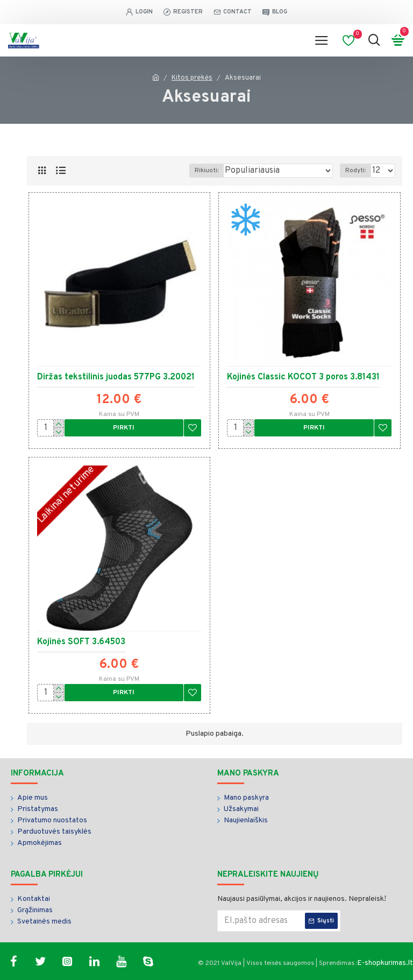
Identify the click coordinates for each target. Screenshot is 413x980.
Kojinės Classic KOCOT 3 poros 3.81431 (303, 377)
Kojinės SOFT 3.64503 (81, 642)
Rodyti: (355, 171)
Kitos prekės (192, 78)
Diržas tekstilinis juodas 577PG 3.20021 (116, 377)
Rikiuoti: (206, 171)
